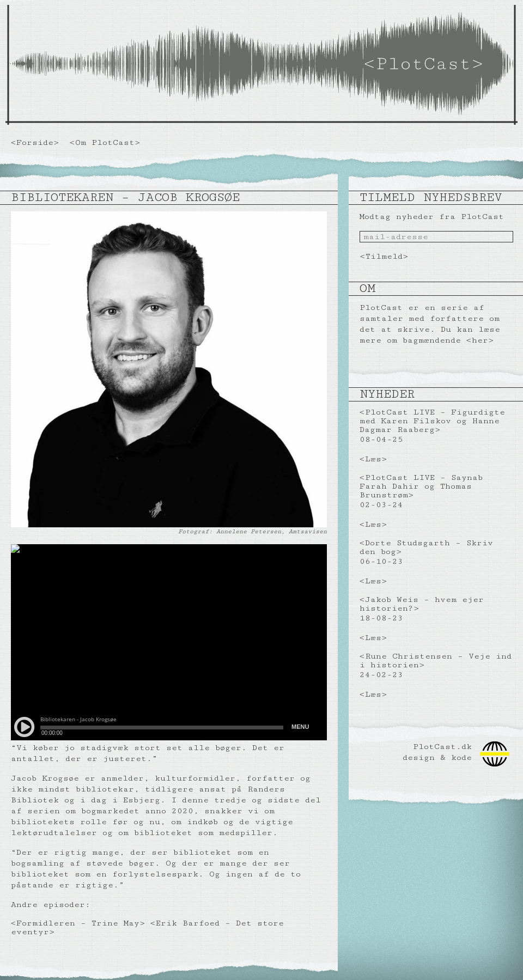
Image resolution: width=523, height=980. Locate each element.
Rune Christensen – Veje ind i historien (436, 661)
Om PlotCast (105, 142)
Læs (373, 459)
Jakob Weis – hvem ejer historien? (422, 604)
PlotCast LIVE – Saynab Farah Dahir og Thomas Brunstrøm (421, 486)
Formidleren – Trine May (78, 923)
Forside (35, 142)
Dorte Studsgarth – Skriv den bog (426, 547)
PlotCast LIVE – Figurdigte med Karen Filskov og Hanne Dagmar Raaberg (432, 421)
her (480, 340)
